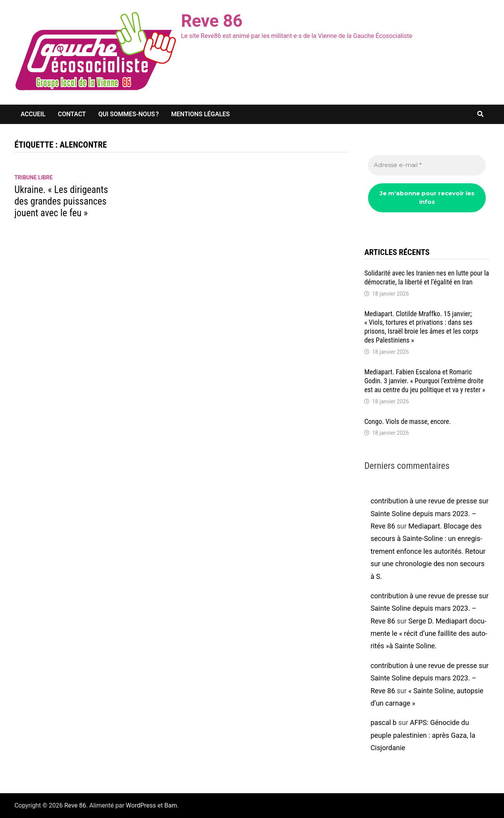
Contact (72, 114)
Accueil (33, 114)
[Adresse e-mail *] (427, 165)
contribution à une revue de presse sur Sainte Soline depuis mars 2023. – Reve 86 (429, 513)
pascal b (383, 722)
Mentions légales (200, 114)
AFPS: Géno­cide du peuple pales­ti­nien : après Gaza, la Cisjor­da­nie (423, 735)
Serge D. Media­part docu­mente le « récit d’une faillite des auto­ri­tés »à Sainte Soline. (429, 634)
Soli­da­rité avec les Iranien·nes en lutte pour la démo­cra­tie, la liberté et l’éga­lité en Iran (427, 277)
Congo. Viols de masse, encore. (408, 421)
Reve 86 (212, 21)
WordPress (141, 805)
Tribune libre (34, 177)
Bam (171, 805)
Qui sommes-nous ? (129, 114)
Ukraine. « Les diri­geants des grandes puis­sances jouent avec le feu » (61, 201)
